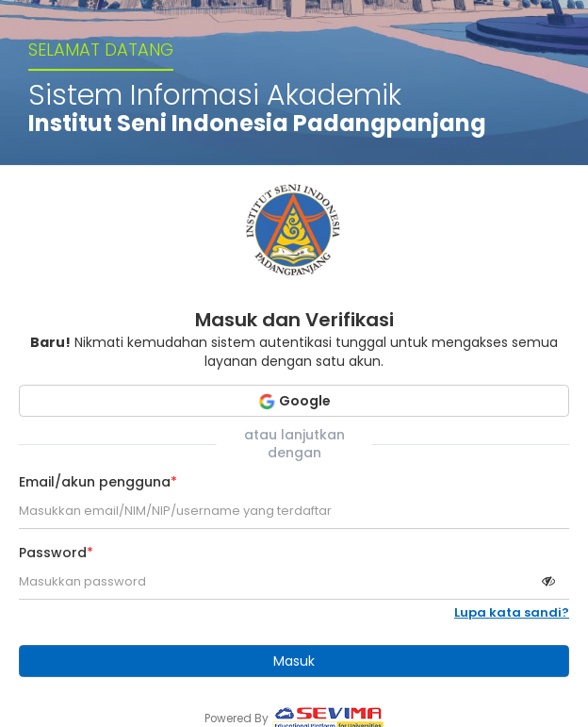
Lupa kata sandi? (512, 613)
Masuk (294, 661)
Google (294, 401)
